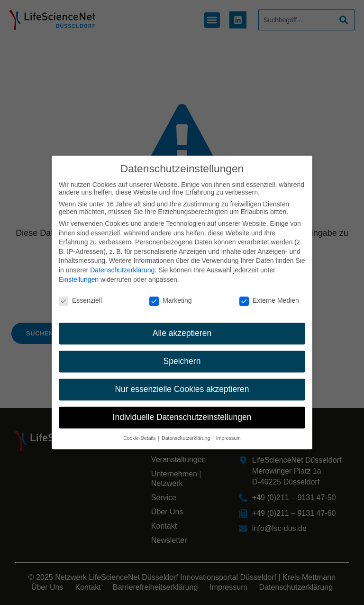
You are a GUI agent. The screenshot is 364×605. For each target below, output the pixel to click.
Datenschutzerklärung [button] (187, 434)
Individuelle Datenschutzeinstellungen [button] (182, 413)
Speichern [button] (182, 357)
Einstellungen (79, 275)
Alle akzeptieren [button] (182, 329)
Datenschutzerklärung (122, 266)
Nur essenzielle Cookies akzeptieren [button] (182, 385)
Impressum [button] (228, 434)
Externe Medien (269, 297)
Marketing (170, 297)
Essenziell (80, 297)
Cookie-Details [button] (140, 434)
